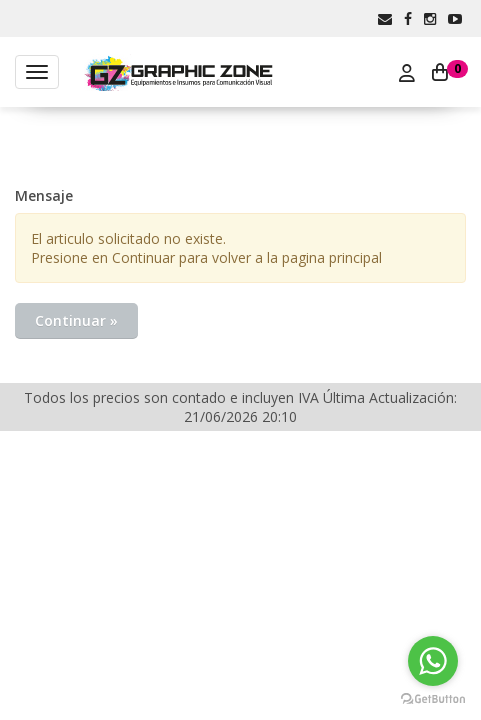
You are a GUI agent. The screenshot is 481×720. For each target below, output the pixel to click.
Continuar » (76, 320)
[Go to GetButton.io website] (433, 699)
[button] (385, 18)
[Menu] (37, 72)
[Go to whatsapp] (433, 661)
